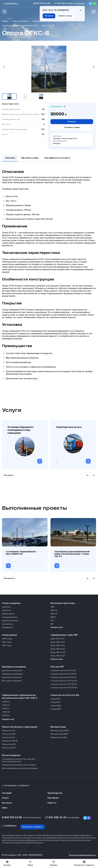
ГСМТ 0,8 (6, 712)
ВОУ (52, 621)
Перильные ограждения (12, 674)
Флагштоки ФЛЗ (9, 744)
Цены (5, 808)
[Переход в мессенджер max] (89, 818)
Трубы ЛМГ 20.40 (58, 649)
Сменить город (65, 16)
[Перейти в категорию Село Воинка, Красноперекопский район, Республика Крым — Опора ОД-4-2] (57, 566)
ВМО (53, 607)
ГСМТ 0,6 (6, 705)
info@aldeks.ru (10, 826)
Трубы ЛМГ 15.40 (58, 642)
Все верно (49, 16)
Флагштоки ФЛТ (9, 748)
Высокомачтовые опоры (63, 603)
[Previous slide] (4, 67)
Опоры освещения (20, 21)
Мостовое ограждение (12, 681)
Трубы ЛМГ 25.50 (58, 656)
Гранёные (6, 607)
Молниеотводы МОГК (60, 731)
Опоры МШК (56, 706)
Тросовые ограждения (12, 677)
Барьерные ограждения (14, 667)
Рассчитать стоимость (33, 827)
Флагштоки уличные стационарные (20, 727)
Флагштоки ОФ (8, 731)
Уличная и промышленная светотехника (19, 765)
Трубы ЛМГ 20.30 (58, 646)
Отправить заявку (72, 127)
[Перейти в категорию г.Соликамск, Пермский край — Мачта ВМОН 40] (8, 566)
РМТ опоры (7, 646)
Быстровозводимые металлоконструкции (20, 768)
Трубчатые (7, 610)
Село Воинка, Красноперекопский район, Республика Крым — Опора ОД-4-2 (72, 554)
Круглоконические (10, 621)
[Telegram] (90, 4)
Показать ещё (57, 627)
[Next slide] (94, 67)
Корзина (54, 863)
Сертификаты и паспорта (57, 158)
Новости (52, 803)
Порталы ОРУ (57, 667)
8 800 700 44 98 (42, 4)
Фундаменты (8, 628)
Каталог (7, 863)
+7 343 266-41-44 (63, 4)
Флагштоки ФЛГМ (10, 741)
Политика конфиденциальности (82, 855)
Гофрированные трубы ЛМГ (64, 635)
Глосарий (7, 793)
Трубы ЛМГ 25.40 (58, 652)
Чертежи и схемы (30, 158)
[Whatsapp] (94, 4)
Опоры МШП (56, 709)
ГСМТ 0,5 (6, 702)
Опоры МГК (55, 699)
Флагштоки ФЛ (8, 738)
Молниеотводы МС (59, 738)
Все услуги (9, 475)
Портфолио (53, 798)
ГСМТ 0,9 (6, 716)
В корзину (72, 122)
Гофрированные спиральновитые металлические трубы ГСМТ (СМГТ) (20, 697)
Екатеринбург (79, 4)
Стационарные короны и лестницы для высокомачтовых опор (18, 760)
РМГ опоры (7, 642)
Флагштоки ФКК (9, 734)
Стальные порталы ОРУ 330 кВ (64, 684)
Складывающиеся (10, 617)
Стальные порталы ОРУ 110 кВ (63, 674)
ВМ (52, 624)
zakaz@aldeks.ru (11, 4)
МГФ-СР (54, 614)
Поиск (30, 863)
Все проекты (10, 578)
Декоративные (8, 614)
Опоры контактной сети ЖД (65, 695)
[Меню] (4, 11)
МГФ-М (54, 610)
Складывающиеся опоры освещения (47, 21)
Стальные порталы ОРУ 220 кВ (64, 681)
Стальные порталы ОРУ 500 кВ (64, 688)
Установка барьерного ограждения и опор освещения (21, 430)
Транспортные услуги (69, 427)
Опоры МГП (55, 702)
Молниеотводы (58, 727)
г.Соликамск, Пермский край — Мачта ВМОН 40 (21, 553)
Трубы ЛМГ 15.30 (57, 639)
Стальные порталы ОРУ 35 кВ (63, 671)
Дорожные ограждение (12, 671)
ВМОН (53, 617)
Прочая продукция (11, 755)
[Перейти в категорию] (40, 461)
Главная (5, 21)
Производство (55, 793)
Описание (10, 158)
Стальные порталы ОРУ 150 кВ (63, 677)
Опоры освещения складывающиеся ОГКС (20, 26)
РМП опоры (7, 639)
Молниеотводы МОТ (59, 734)
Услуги (5, 798)
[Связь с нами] (94, 11)
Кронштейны (7, 624)
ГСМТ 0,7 (6, 709)
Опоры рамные (9, 635)
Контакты (7, 803)
